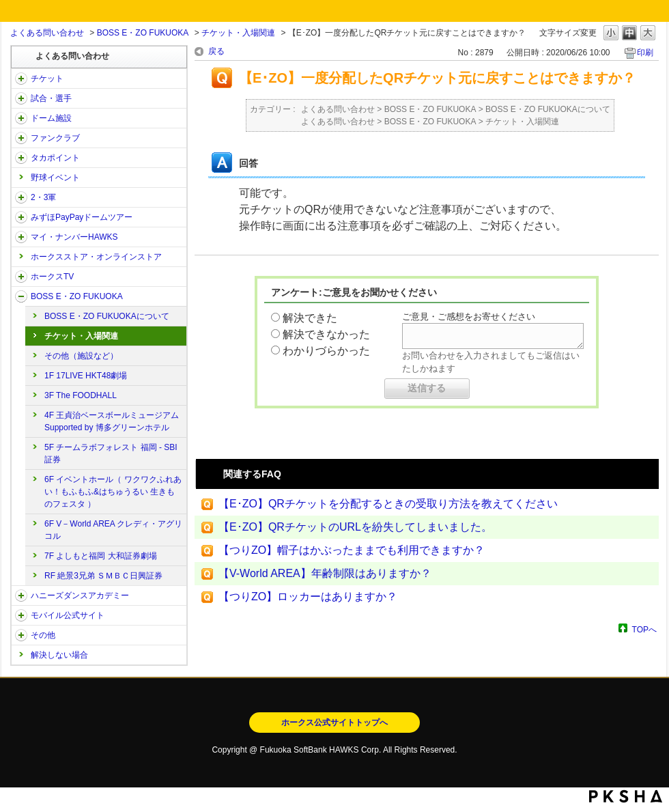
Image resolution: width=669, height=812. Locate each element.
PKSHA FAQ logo (626, 796)
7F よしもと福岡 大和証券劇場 (101, 556)
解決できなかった (326, 334)
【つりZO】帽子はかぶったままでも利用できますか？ (352, 550)
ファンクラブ (55, 138)
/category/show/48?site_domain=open (21, 615)
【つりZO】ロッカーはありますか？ (308, 597)
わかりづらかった (326, 351)
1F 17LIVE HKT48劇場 (86, 376)
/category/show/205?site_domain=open (21, 277)
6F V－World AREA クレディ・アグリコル (113, 530)
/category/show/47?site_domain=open (21, 596)
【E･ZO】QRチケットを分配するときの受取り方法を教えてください (388, 504)
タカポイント (55, 158)
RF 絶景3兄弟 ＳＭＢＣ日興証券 (103, 576)
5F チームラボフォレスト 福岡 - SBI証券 (111, 453)
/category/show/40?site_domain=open (21, 138)
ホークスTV (52, 277)
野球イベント (55, 178)
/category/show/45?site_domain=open (21, 217)
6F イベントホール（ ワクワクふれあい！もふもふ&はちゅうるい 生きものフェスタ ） (113, 492)
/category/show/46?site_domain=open (21, 237)
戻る (216, 51)
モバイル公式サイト (68, 615)
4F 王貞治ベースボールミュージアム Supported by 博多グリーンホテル (112, 421)
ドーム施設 (51, 118)
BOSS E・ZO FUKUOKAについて (107, 316)
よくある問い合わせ (47, 33)
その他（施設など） (81, 356)
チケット (47, 79)
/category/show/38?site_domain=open (21, 98)
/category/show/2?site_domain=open (21, 79)
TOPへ (644, 629)
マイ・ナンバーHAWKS (74, 237)
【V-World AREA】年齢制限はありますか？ (325, 573)
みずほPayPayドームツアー (82, 217)
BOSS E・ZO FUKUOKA (143, 33)
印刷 (645, 53)
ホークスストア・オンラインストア (96, 257)
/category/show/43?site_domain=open (21, 197)
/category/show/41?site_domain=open (21, 158)
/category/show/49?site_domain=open (21, 635)
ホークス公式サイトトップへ (334, 723)
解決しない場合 (59, 655)
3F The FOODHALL (81, 395)
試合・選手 (51, 98)
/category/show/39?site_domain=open (21, 118)
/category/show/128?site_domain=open (21, 296)
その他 (43, 635)
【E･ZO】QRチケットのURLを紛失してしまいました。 (355, 527)
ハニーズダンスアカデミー (80, 596)
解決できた (310, 318)
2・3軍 (43, 197)
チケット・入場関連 (238, 33)
